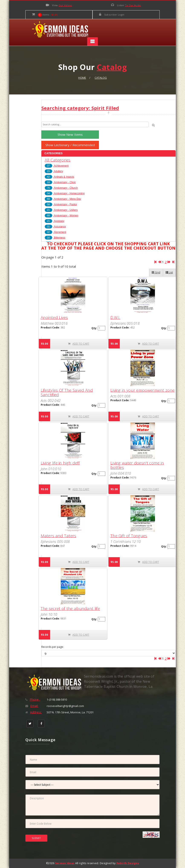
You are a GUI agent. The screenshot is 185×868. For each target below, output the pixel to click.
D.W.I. (115, 317)
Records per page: (53, 647)
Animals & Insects (59, 177)
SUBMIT (36, 838)
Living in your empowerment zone (142, 390)
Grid (156, 272)
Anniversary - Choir (60, 182)
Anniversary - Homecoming (65, 193)
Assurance (55, 227)
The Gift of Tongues (129, 536)
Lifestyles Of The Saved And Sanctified (67, 392)
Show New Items (70, 134)
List (169, 272)
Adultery (54, 171)
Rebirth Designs (128, 863)
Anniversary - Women (62, 216)
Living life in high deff (60, 463)
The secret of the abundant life (70, 608)
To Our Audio (133, 5)
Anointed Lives (54, 317)
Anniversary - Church (61, 188)
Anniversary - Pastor (61, 204)
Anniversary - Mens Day (63, 199)
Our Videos (65, 5)
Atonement (56, 232)
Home (82, 78)
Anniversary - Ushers (61, 210)
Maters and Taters (59, 536)
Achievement (57, 166)
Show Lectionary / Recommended (70, 145)
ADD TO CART (79, 344)
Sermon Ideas (65, 863)
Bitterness (55, 238)
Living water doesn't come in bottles (137, 465)
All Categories (58, 160)
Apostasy (55, 221)
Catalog (101, 78)
